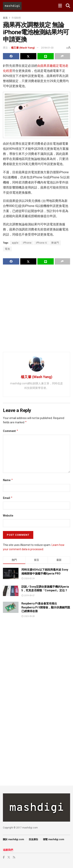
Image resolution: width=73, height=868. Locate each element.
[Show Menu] (60, 6)
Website (8, 516)
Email (8, 498)
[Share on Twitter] (28, 56)
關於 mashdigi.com (13, 839)
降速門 (55, 243)
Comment (11, 431)
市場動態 (16, 18)
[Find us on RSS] (14, 857)
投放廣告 (33, 839)
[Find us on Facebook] (4, 857)
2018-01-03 (47, 48)
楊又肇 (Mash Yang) (23, 48)
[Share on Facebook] (11, 56)
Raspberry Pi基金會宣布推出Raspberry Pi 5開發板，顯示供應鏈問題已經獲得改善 (46, 607)
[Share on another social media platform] (62, 56)
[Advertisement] (36, 308)
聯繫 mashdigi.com (54, 839)
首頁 (5, 18)
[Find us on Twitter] (9, 857)
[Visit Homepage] (12, 6)
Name (8, 480)
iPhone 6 (41, 243)
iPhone (27, 243)
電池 (7, 249)
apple (15, 243)
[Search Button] (68, 6)
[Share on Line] (46, 56)
